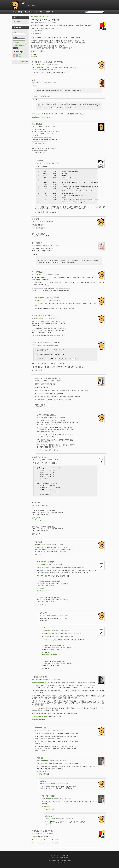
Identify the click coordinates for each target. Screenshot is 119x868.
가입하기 (17, 43)
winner (38, 65)
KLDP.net (50, 12)
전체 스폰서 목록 (52, 860)
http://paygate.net (40, 703)
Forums (36, 17)
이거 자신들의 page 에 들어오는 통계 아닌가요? (48, 62)
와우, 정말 (35, 219)
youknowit (39, 679)
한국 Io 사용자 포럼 (44, 774)
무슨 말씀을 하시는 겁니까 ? (46, 562)
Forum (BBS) (17, 12)
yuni (37, 127)
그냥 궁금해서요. (38, 124)
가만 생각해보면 (37, 272)
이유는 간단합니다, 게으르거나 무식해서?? (46, 342)
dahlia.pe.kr (42, 772)
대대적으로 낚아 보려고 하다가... (43, 831)
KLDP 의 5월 (39, 160)
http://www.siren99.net (43, 117)
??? (44, 628)
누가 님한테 (44, 613)
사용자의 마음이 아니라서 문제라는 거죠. (48, 378)
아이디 (15, 32)
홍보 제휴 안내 (24, 62)
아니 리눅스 (44, 781)
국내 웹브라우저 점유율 (40, 677)
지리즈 (36, 22)
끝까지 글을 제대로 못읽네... (46, 415)
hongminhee (44, 760)
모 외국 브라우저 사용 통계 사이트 (40, 25)
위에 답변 (40, 758)
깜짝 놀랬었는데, (38, 243)
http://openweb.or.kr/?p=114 (41, 716)
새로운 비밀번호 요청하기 (21, 45)
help (105, 2)
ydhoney (38, 275)
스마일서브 (65, 857)
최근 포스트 (17, 21)
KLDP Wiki (39, 12)
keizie (40, 300)
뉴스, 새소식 (46, 17)
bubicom (41, 381)
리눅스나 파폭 (49, 816)
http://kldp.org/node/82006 (53, 640)
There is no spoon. (38, 840)
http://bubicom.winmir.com (43, 407)
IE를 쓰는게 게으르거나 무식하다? (43, 316)
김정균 (40, 163)
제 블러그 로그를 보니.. (40, 457)
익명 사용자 (39, 318)
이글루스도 (38, 542)
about (94, 2)
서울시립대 (65, 855)
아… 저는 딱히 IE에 (49, 796)
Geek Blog (29, 12)
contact (100, 2)
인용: (34, 80)
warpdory (38, 460)
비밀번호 (16, 37)
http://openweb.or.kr (39, 720)
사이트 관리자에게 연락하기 (64, 860)
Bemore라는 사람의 (42, 728)
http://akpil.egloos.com (39, 520)
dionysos (38, 345)
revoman (38, 245)
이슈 (40, 17)
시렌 (37, 82)
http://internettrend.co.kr (40, 683)
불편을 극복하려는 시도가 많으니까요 (47, 298)
